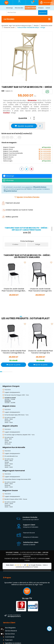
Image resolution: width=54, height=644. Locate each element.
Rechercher (43, 12)
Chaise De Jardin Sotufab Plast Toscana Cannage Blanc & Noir (14, 290)
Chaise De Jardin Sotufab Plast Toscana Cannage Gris (40, 290)
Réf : (3, 91)
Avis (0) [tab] (27, 233)
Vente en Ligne (8, 161)
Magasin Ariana (8, 149)
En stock (13, 361)
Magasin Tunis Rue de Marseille (13, 153)
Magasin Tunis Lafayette (11, 151)
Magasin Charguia (9, 147)
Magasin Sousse (8, 157)
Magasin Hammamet (10, 155)
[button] (21, 316)
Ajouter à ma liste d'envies (27, 197)
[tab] (27, 229)
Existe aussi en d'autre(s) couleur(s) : (17, 133)
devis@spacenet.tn (14, 616)
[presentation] (2, 314)
